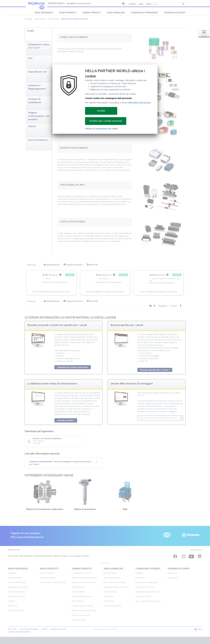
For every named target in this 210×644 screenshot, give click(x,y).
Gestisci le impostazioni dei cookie (101, 129)
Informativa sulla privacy (139, 103)
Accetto (101, 111)
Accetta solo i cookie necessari (106, 121)
